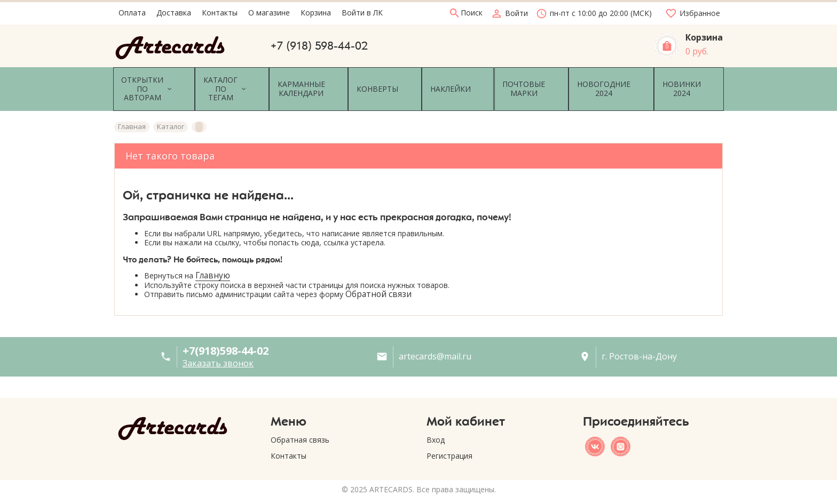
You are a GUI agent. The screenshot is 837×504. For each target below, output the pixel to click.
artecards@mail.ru (435, 344)
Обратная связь (300, 427)
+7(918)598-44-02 (226, 338)
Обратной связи (378, 282)
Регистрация (449, 443)
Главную (213, 263)
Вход (436, 427)
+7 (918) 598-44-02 (319, 46)
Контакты (289, 443)
